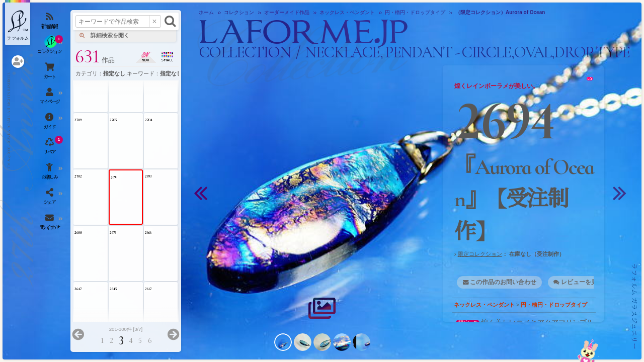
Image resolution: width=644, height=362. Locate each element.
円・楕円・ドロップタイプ (554, 305)
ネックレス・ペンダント (484, 305)
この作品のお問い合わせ (503, 282)
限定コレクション (480, 254)
